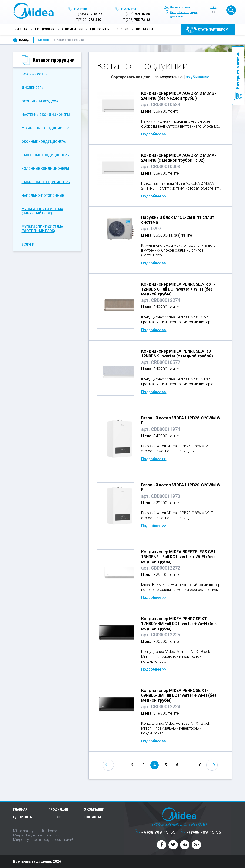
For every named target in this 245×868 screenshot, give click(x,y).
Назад (24, 40)
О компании (72, 29)
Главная (21, 29)
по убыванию (198, 77)
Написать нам (180, 8)
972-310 (88, 20)
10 (199, 765)
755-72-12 (136, 20)
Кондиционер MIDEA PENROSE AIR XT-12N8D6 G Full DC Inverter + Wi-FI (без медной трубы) (178, 289)
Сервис (122, 29)
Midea (33, 11)
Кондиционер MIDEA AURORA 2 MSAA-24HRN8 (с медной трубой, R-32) (179, 157)
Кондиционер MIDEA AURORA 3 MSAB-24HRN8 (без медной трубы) (179, 95)
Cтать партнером (213, 30)
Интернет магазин (238, 70)
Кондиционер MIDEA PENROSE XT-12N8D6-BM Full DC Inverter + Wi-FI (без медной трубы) (179, 623)
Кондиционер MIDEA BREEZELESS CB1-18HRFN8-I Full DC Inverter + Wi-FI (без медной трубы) (179, 556)
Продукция (45, 29)
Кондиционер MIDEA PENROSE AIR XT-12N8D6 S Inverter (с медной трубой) (178, 353)
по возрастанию (169, 77)
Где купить (99, 29)
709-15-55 (88, 14)
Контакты (145, 29)
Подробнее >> (154, 134)
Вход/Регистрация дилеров (184, 15)
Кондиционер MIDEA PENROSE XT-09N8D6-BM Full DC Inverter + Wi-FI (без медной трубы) (179, 695)
